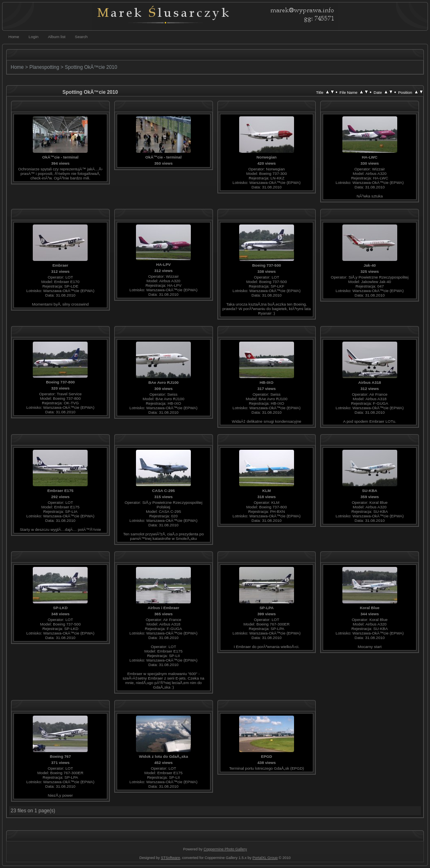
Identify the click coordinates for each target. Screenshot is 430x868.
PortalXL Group (265, 858)
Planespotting (44, 67)
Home (17, 67)
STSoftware (171, 858)
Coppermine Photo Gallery (225, 849)
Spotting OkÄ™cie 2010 (91, 67)
